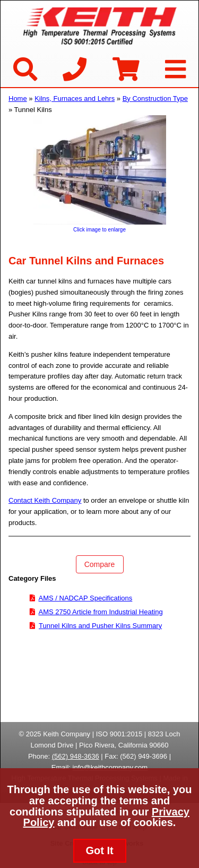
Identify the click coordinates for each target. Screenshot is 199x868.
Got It (99, 850)
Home (18, 98)
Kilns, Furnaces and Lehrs (75, 98)
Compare (100, 564)
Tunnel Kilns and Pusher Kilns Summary (100, 626)
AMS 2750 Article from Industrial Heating (101, 612)
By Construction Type (155, 98)
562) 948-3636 (77, 756)
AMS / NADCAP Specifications (86, 598)
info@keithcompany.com (110, 767)
